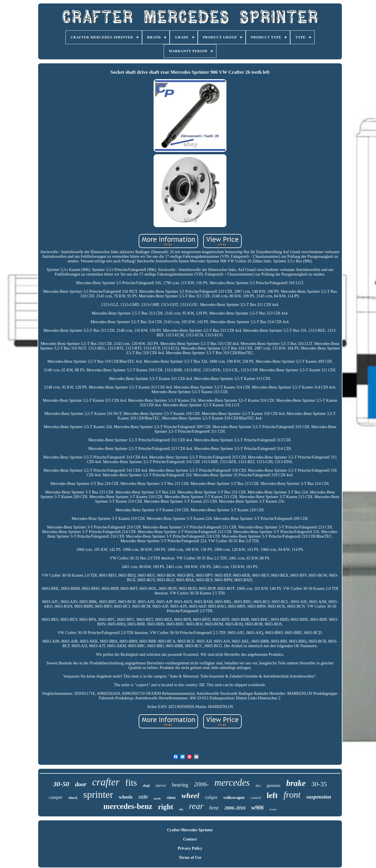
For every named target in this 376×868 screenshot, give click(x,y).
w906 (258, 807)
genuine (274, 785)
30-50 (61, 784)
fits (131, 783)
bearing (180, 785)
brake (296, 783)
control (256, 798)
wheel (190, 796)
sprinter (98, 794)
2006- (201, 784)
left (272, 795)
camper (56, 797)
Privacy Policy (190, 848)
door (81, 784)
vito (181, 809)
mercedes (232, 783)
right (166, 807)
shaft (146, 786)
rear (196, 806)
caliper (211, 797)
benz (214, 808)
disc (258, 786)
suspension (319, 797)
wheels (126, 797)
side (143, 797)
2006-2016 (235, 808)
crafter (106, 782)
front (292, 795)
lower (273, 809)
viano (171, 798)
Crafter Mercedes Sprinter (190, 830)
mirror (161, 786)
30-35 (319, 784)
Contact (190, 839)
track (157, 798)
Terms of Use (190, 858)
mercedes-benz (128, 806)
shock (73, 798)
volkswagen (234, 797)
